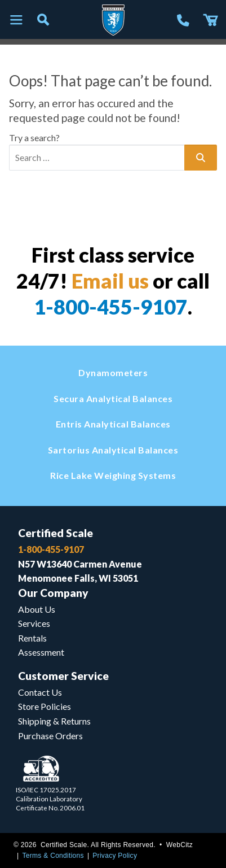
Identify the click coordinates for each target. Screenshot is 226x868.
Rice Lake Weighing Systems (113, 475)
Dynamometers (113, 372)
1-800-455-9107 (111, 307)
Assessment (41, 652)
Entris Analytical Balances (113, 424)
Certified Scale (56, 533)
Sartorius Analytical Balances (113, 450)
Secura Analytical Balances (113, 398)
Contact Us (40, 692)
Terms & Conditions (53, 856)
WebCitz (180, 845)
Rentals (32, 638)
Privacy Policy (115, 856)
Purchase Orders (50, 736)
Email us (110, 281)
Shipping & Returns (54, 721)
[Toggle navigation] (16, 20)
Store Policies (45, 706)
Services (34, 623)
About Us (37, 609)
